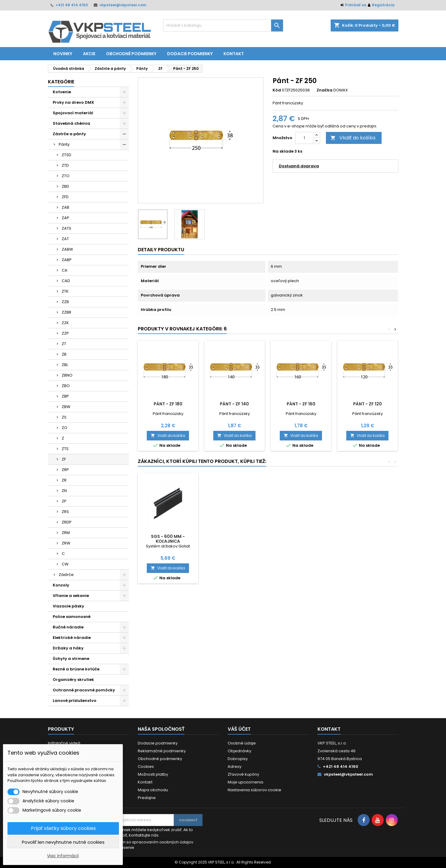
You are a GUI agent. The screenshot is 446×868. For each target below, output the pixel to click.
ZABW (67, 249)
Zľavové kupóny (243, 774)
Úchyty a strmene (71, 659)
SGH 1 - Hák (235, 536)
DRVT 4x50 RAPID (301, 536)
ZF (64, 459)
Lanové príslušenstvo (75, 701)
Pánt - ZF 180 (168, 404)
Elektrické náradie (72, 638)
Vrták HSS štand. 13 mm (168, 536)
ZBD (65, 186)
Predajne (147, 798)
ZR (64, 480)
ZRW (66, 543)
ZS (64, 417)
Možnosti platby (153, 774)
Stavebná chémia (71, 123)
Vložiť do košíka (353, 138)
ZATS (66, 228)
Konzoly (61, 585)
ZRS (65, 512)
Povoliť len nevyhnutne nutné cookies (63, 842)
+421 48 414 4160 (72, 5)
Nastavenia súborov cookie (254, 790)
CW (65, 564)
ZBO (66, 386)
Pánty (64, 144)
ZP (64, 501)
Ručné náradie (68, 627)
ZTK (65, 291)
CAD (66, 281)
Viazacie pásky (68, 606)
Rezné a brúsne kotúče (76, 669)
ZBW (66, 407)
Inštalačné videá (64, 743)
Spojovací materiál (73, 113)
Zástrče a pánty (69, 134)
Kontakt (234, 54)
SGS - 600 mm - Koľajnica (367, 539)
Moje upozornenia (245, 782)
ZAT (65, 239)
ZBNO (67, 375)
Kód (277, 90)
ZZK (65, 323)
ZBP (65, 396)
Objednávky (239, 751)
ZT (64, 344)
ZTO (66, 176)
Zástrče (66, 575)
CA (65, 270)
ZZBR (66, 312)
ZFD (65, 197)
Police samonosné (72, 617)
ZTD (65, 165)
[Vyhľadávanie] (223, 25)
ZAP (65, 218)
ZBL (65, 365)
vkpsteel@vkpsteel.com (123, 5)
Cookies (146, 767)
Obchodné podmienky (131, 54)
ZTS (65, 449)
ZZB (65, 302)
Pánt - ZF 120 (368, 404)
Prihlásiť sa (356, 5)
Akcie (89, 54)
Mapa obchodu (153, 790)
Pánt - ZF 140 (234, 404)
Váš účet (239, 729)
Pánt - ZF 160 (301, 404)
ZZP (65, 333)
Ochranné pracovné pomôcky (84, 690)
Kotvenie (62, 92)
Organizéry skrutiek (73, 680)
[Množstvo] (304, 138)
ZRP (65, 470)
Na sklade (283, 151)
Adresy (235, 767)
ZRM (66, 533)
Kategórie (61, 82)
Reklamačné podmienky (162, 751)
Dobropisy (238, 759)
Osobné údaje (242, 743)
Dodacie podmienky (190, 54)
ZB (64, 354)
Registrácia (383, 5)
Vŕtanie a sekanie (71, 596)
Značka (325, 90)
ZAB (65, 207)
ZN (64, 491)
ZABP (67, 260)
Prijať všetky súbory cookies (63, 828)
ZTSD (66, 155)
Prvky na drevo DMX (73, 102)
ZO (65, 428)
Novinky (63, 54)
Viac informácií (63, 856)
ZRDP (67, 522)
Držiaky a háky (68, 648)
